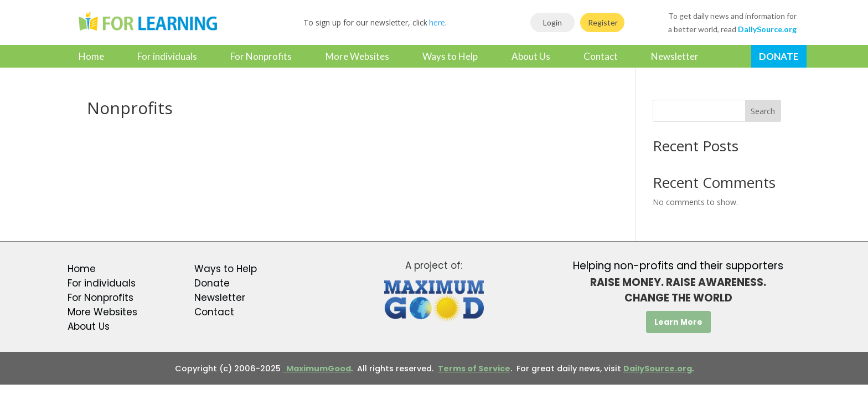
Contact (601, 56)
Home (91, 56)
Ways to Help (450, 56)
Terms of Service (474, 369)
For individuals (167, 56)
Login (552, 22)
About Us (531, 56)
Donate (779, 56)
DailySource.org (658, 369)
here (437, 22)
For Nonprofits (261, 56)
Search (763, 111)
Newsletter (675, 56)
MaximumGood (317, 369)
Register (603, 22)
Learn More (678, 322)
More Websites (357, 56)
